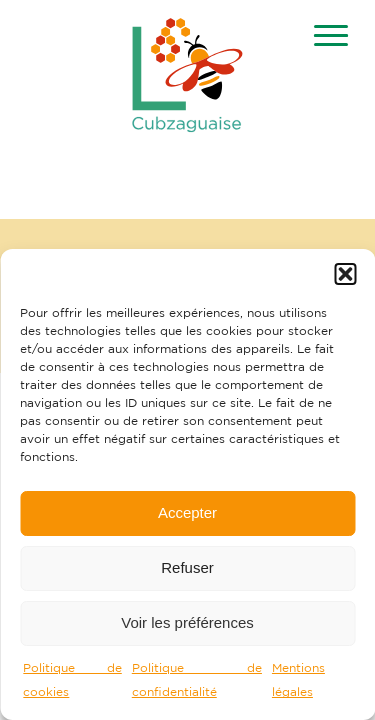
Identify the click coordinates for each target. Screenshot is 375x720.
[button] (345, 274)
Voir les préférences (187, 622)
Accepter (187, 512)
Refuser (187, 567)
